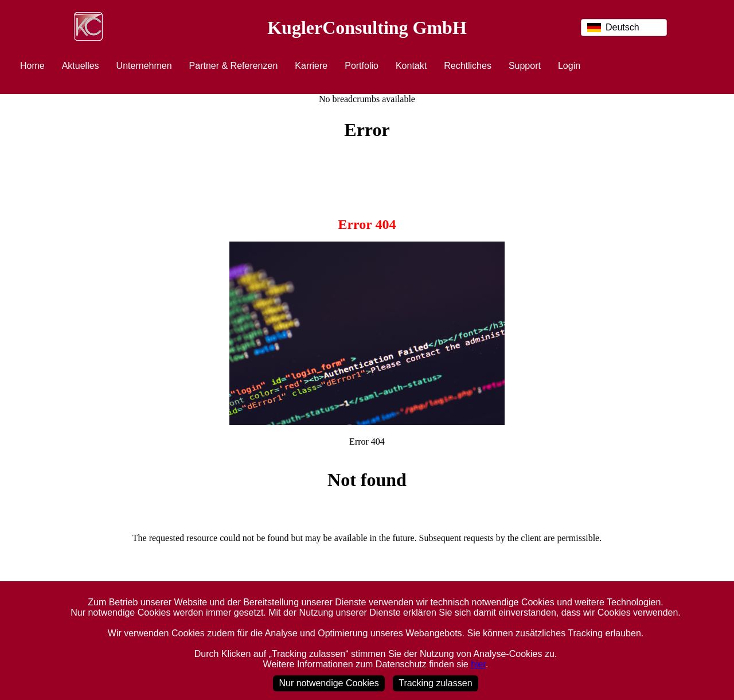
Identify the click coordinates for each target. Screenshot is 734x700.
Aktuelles (81, 66)
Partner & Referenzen (234, 66)
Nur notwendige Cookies (329, 683)
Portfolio (362, 66)
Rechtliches (468, 66)
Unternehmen (144, 66)
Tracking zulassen (435, 683)
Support (525, 66)
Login (569, 66)
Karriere (311, 66)
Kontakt (411, 66)
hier (478, 664)
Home (32, 66)
